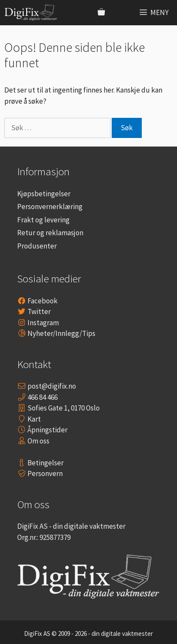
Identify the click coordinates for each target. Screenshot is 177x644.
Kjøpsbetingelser (44, 194)
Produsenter (37, 246)
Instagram (43, 323)
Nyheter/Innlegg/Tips (61, 333)
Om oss (38, 441)
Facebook (43, 301)
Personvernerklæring (50, 207)
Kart (34, 419)
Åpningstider (47, 430)
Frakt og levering (43, 220)
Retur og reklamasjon (50, 233)
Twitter (39, 312)
